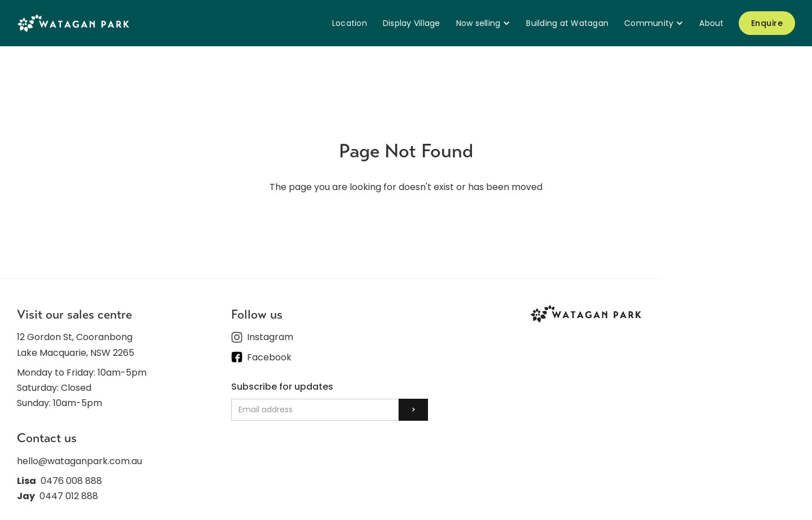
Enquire (767, 23)
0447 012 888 (69, 496)
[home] (73, 23)
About (711, 23)
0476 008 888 (71, 481)
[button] (484, 23)
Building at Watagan (567, 23)
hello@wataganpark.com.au (80, 461)
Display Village (412, 23)
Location (350, 23)
